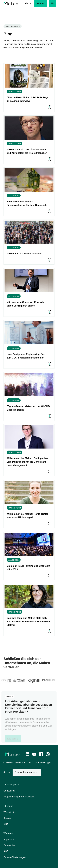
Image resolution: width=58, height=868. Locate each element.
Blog (6, 824)
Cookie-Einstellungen (15, 857)
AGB (6, 851)
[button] (52, 3)
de (27, 3)
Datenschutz (10, 845)
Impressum (9, 839)
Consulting (9, 791)
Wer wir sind (10, 812)
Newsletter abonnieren (27, 772)
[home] (11, 3)
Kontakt (7, 818)
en (31, 3)
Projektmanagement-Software (19, 797)
